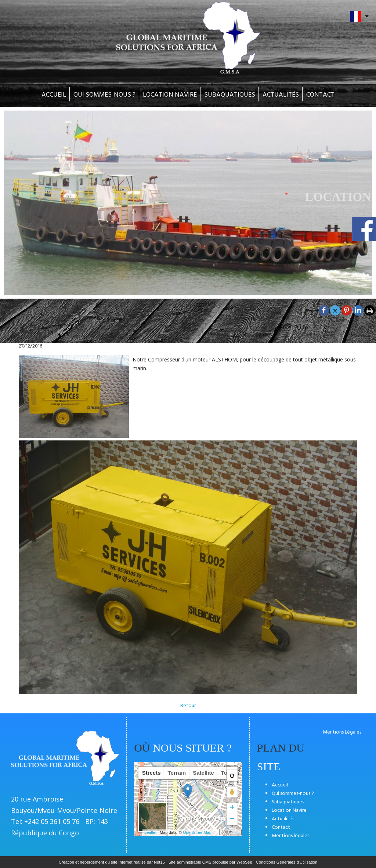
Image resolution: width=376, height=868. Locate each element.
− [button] (232, 820)
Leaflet (150, 832)
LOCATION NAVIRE (170, 95)
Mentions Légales (342, 732)
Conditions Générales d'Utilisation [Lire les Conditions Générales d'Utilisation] (287, 862)
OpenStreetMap (197, 832)
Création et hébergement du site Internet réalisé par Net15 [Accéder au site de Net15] (112, 862)
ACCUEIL (54, 95)
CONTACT (320, 95)
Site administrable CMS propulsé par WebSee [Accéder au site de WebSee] (210, 862)
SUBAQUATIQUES (230, 95)
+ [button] (232, 808)
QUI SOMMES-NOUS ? (104, 95)
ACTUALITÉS (281, 95)
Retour (188, 706)
